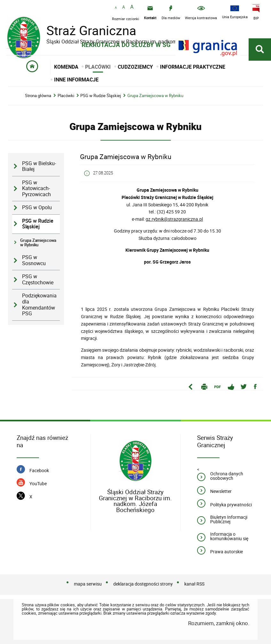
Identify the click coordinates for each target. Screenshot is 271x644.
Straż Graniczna (86, 31)
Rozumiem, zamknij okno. (219, 623)
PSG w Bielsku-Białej (39, 166)
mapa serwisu (88, 584)
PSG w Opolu (37, 207)
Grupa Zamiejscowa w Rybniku (155, 96)
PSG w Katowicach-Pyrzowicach (36, 188)
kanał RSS (194, 584)
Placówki (66, 96)
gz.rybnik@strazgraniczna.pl (174, 219)
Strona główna (38, 96)
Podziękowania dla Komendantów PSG (39, 305)
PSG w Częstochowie (38, 280)
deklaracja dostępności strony (143, 584)
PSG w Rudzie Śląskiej (101, 96)
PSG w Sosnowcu (34, 260)
